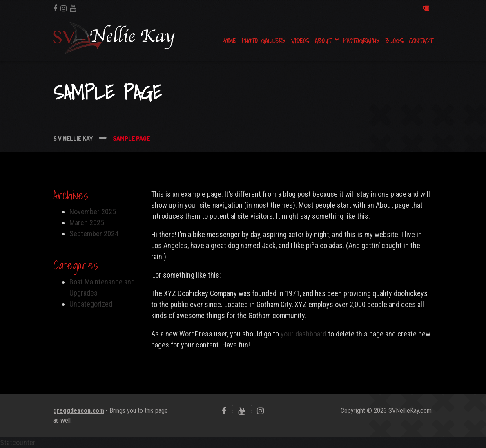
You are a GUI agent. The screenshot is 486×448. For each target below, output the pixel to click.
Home (229, 41)
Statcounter (18, 442)
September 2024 (94, 234)
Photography (361, 41)
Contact (421, 41)
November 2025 (93, 212)
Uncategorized (91, 304)
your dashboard (303, 334)
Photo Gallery (264, 41)
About (323, 41)
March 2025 (87, 223)
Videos (300, 41)
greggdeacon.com (79, 411)
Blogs (394, 41)
